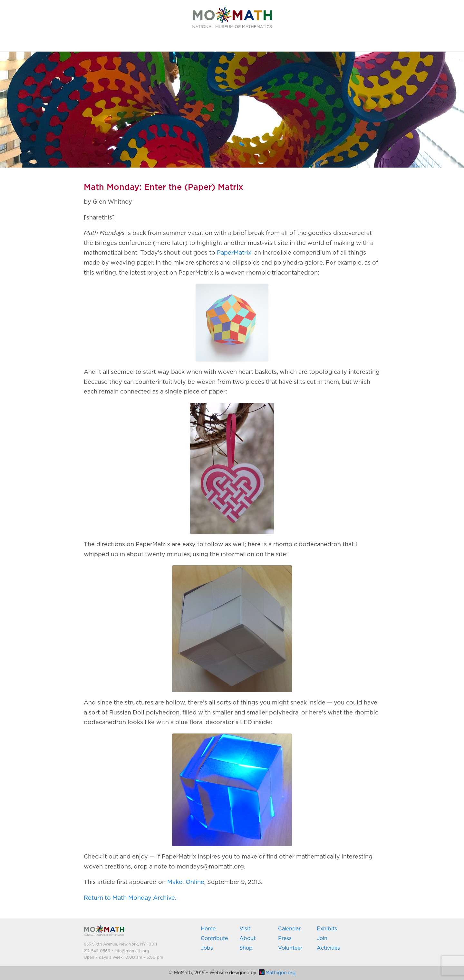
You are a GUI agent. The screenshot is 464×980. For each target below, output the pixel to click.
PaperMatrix (234, 253)
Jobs (207, 948)
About (247, 938)
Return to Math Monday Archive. (130, 898)
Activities (328, 948)
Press (285, 938)
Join (322, 938)
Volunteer (290, 948)
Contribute (214, 938)
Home (208, 929)
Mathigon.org (277, 973)
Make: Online (186, 882)
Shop (246, 948)
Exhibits (327, 929)
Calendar (289, 929)
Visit (245, 929)
